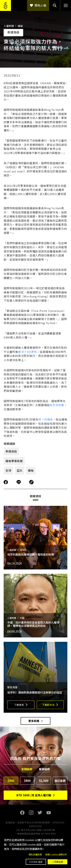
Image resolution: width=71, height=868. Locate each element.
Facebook (22, 813)
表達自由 (11, 451)
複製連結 (31, 482)
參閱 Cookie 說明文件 (56, 855)
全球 (8, 470)
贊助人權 (40, 5)
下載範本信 (48, 705)
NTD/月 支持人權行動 (34, 795)
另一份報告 (46, 419)
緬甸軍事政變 (14, 461)
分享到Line (19, 482)
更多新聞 (34, 721)
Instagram (31, 813)
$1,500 (44, 781)
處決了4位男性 (27, 352)
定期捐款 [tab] (27, 769)
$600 (11, 781)
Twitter (40, 813)
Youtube (49, 813)
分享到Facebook (6, 482)
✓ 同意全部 (58, 862)
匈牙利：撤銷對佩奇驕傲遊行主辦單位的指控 (35, 692)
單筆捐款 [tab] (44, 769)
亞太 (20, 470)
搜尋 (55, 5)
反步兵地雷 (57, 405)
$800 (27, 781)
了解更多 (19, 705)
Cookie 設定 (36, 862)
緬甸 (31, 470)
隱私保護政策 (35, 855)
